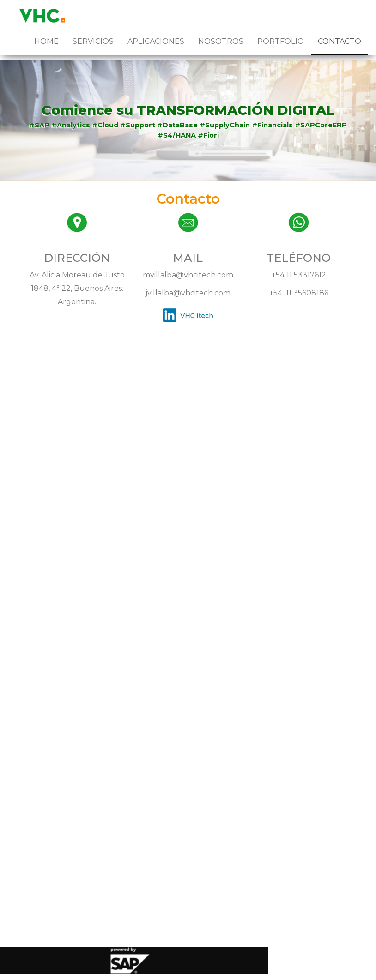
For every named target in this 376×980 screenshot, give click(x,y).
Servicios (93, 41)
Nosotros (221, 41)
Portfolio (281, 41)
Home (46, 41)
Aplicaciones (156, 41)
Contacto (340, 41)
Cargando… (188, 631)
